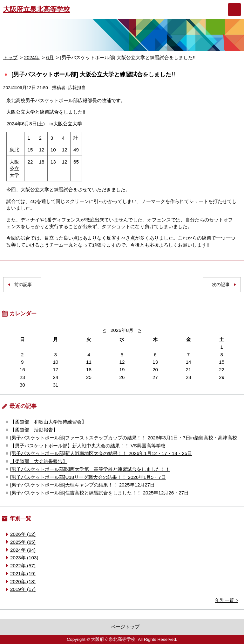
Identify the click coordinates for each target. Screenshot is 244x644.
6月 (50, 57)
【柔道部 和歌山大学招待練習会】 (48, 422)
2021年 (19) (23, 574)
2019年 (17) (23, 589)
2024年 (32, 57)
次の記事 (221, 285)
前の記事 (23, 285)
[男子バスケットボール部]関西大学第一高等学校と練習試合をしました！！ (90, 469)
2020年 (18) (23, 581)
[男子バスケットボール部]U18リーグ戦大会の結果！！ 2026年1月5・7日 (88, 477)
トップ (10, 57)
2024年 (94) (23, 550)
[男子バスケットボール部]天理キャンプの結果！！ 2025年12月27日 (85, 485)
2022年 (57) (23, 566)
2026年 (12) (23, 534)
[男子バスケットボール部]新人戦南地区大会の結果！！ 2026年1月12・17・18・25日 (101, 453)
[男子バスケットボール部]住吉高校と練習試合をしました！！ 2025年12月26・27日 (99, 493)
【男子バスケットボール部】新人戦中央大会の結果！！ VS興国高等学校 (88, 446)
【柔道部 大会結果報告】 (39, 461)
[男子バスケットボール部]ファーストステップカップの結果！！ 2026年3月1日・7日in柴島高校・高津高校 (124, 438)
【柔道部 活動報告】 (34, 430)
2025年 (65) (23, 542)
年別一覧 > (227, 600)
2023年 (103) (24, 558)
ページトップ (125, 627)
